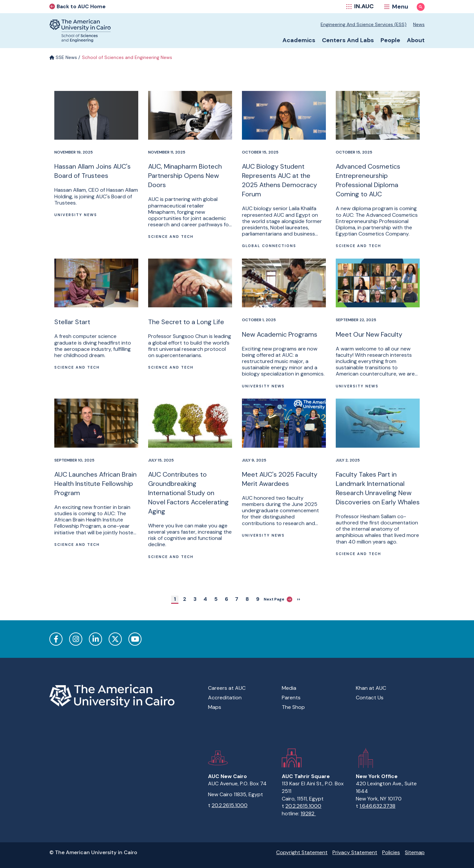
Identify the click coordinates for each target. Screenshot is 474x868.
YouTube (135, 639)
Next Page (278, 599)
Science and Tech (171, 237)
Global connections (269, 246)
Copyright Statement (302, 852)
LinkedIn (95, 639)
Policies (391, 852)
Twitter (115, 639)
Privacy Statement (355, 852)
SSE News (63, 57)
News (419, 24)
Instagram (76, 639)
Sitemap (415, 852)
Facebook (56, 639)
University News (76, 215)
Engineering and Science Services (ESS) (364, 24)
